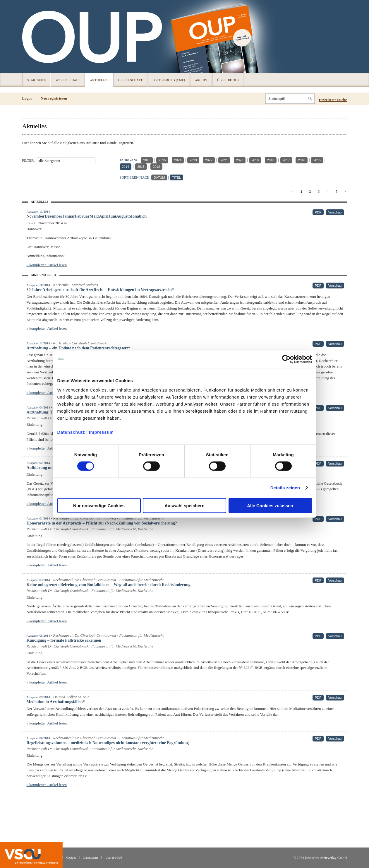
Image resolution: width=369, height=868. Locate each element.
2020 (240, 160)
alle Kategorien (49, 161)
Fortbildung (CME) (169, 80)
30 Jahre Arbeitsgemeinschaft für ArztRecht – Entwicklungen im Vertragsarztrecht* (100, 290)
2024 (178, 160)
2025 (162, 160)
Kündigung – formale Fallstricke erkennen (64, 640)
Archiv (201, 80)
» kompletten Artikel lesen (47, 265)
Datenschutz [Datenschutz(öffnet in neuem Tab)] (91, 858)
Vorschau (335, 212)
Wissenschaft (68, 80)
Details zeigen (285, 488)
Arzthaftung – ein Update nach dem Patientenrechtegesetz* (78, 348)
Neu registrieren (54, 98)
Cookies (71, 858)
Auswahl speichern (184, 505)
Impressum (101, 432)
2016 (301, 160)
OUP (29, 37)
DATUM (159, 177)
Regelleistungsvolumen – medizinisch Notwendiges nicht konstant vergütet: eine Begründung (108, 743)
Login (27, 98)
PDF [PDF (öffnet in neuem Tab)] (318, 212)
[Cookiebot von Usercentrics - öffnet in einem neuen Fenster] (286, 359)
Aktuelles (99, 80)
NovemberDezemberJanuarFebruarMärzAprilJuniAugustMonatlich (87, 216)
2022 (209, 160)
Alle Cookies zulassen (270, 505)
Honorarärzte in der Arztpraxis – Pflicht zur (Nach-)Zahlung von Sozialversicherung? (102, 523)
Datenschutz (71, 432)
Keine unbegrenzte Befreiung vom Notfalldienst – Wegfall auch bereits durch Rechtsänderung (109, 585)
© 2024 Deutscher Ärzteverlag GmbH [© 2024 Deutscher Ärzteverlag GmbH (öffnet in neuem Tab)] (320, 858)
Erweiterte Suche (333, 100)
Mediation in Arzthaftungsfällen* (56, 702)
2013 (141, 167)
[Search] (290, 99)
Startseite (36, 80)
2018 (271, 160)
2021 (224, 160)
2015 (317, 160)
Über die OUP (228, 80)
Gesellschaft (130, 80)
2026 (147, 160)
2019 (255, 160)
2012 (156, 167)
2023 (193, 160)
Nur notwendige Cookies (99, 505)
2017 (286, 160)
